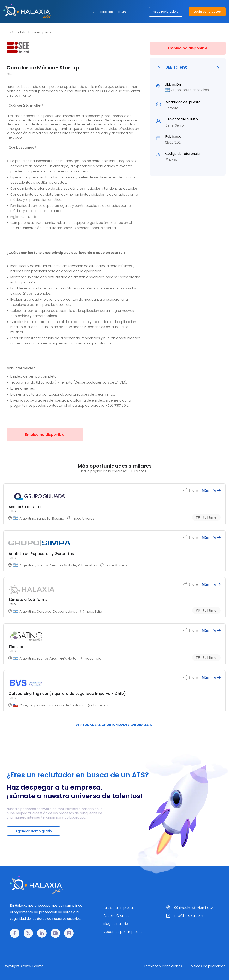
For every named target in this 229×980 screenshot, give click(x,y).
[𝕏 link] (28, 933)
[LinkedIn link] (42, 933)
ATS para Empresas (119, 908)
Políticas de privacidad (207, 966)
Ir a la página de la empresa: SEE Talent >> (115, 471)
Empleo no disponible (188, 48)
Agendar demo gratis (34, 831)
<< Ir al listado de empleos (31, 32)
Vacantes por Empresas (123, 932)
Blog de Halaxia (116, 924)
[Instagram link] (55, 933)
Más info (211, 491)
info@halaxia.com (188, 916)
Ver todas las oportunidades (114, 12)
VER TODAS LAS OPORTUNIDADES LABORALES (115, 725)
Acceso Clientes (116, 916)
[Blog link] (69, 933)
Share (191, 491)
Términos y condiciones (163, 966)
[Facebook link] (15, 933)
